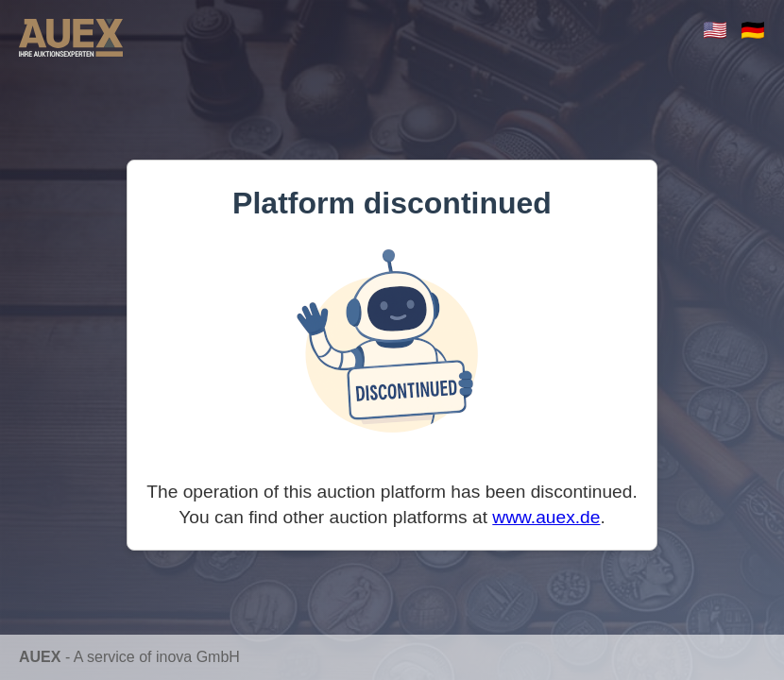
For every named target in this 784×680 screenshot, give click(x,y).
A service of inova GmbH (157, 657)
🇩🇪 (753, 30)
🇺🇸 (715, 30)
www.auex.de (546, 517)
